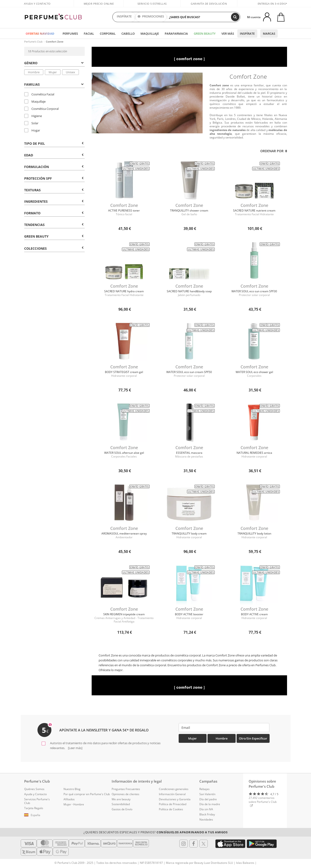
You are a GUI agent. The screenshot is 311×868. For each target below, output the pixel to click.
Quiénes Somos (34, 789)
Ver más (228, 34)
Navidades (206, 819)
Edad (54, 155)
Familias (54, 84)
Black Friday (207, 814)
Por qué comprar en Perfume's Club (87, 794)
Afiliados (69, 799)
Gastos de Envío (122, 809)
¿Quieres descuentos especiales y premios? (155, 832)
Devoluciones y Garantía (175, 799)
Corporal (108, 34)
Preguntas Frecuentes (126, 789)
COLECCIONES (54, 248)
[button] (40, 815)
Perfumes (70, 34)
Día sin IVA (206, 809)
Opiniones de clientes (125, 794)
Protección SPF (54, 178)
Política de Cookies (171, 809)
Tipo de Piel (54, 143)
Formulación (54, 167)
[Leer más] (75, 748)
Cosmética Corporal (41, 109)
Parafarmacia (176, 34)
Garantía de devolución (209, 4)
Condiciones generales (174, 789)
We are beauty (121, 799)
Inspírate (247, 34)
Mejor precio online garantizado (99, 6)
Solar (31, 123)
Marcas (269, 34)
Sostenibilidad (121, 804)
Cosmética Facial (39, 94)
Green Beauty (205, 34)
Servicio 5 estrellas (152, 4)
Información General (172, 794)
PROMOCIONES (151, 17)
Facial (89, 34)
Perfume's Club (33, 42)
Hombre (34, 72)
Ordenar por (274, 151)
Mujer (53, 72)
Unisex (70, 72)
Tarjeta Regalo (34, 808)
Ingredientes (54, 201)
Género (54, 63)
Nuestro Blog (72, 789)
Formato (54, 213)
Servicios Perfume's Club (37, 801)
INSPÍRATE (124, 17)
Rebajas (204, 789)
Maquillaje (150, 34)
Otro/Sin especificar (253, 738)
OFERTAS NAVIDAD (40, 34)
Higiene (33, 116)
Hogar (32, 130)
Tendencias (54, 225)
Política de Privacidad (173, 804)
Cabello (128, 34)
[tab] (54, 63)
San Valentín (207, 794)
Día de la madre (210, 804)
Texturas (54, 190)
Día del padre (208, 799)
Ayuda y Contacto (37, 4)
